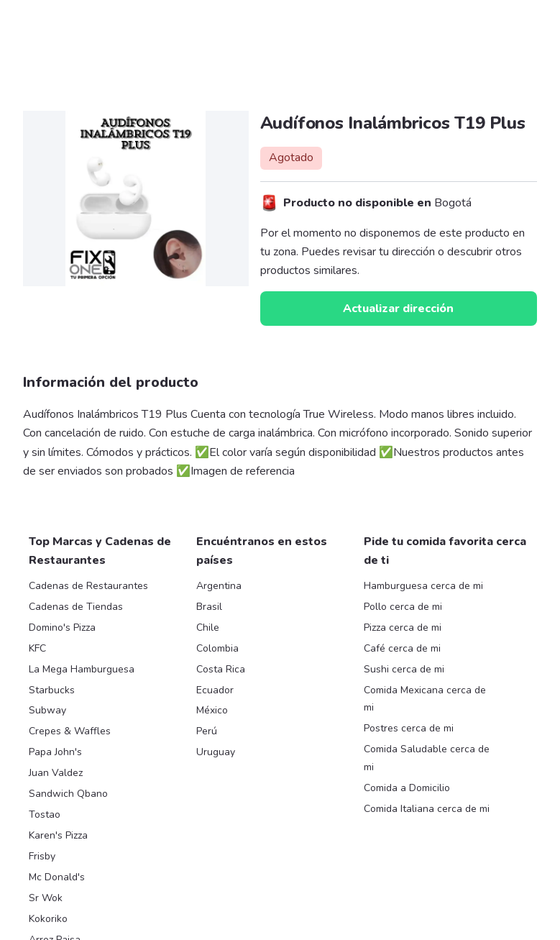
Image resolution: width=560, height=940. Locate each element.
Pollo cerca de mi (403, 607)
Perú (207, 731)
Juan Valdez (56, 773)
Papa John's (55, 752)
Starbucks (52, 690)
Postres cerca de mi (409, 728)
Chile (208, 628)
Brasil (209, 607)
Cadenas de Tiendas (76, 607)
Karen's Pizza (58, 835)
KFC (37, 648)
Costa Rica (221, 669)
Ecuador (215, 690)
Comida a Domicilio (407, 788)
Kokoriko (48, 919)
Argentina (219, 586)
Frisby (42, 856)
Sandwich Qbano (68, 794)
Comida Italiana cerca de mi (427, 809)
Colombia (217, 648)
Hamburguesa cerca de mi (423, 586)
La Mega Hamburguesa (82, 669)
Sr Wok (46, 898)
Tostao (45, 814)
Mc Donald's (57, 877)
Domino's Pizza (62, 628)
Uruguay (216, 752)
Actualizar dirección (398, 309)
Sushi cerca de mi (404, 669)
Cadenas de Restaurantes (88, 586)
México (212, 710)
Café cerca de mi (402, 648)
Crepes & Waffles (70, 731)
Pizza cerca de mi (403, 628)
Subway (47, 710)
